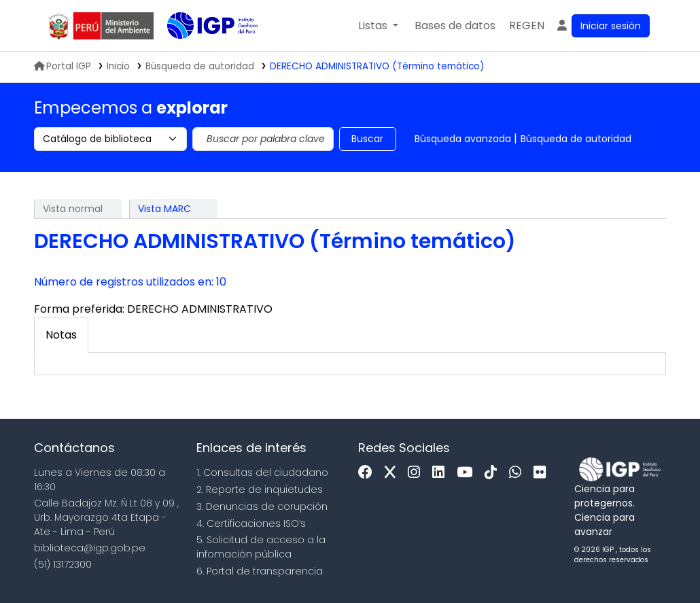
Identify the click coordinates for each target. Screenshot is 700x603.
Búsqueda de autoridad (576, 139)
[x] (393, 473)
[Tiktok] (494, 473)
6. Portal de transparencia (260, 571)
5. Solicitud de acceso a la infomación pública (261, 547)
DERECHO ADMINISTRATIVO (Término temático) (377, 66)
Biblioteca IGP (201, 53)
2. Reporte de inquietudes (260, 489)
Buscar (367, 139)
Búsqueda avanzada (463, 139)
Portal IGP (63, 66)
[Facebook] (369, 473)
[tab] (61, 335)
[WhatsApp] (519, 473)
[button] (378, 26)
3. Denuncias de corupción (262, 506)
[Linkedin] (442, 473)
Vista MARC (164, 209)
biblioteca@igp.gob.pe (90, 548)
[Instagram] (417, 473)
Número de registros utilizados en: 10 (130, 282)
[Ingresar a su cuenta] (602, 26)
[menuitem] (527, 26)
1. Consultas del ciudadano (262, 472)
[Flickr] (543, 473)
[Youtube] (468, 473)
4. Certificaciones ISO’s (251, 523)
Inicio (118, 66)
